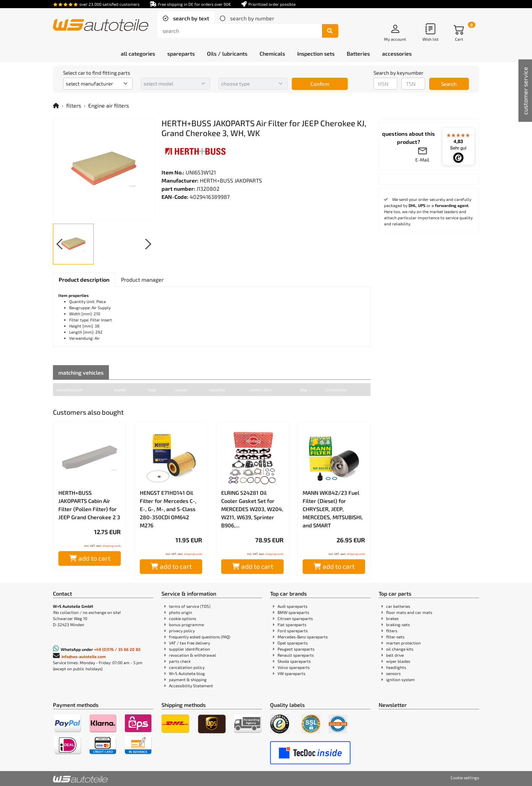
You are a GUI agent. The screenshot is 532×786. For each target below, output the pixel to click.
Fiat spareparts (292, 624)
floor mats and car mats (409, 612)
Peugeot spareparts (296, 649)
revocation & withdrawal (193, 655)
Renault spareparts (296, 655)
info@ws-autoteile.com (84, 656)
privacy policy (182, 631)
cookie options (183, 618)
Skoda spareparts (294, 661)
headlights (396, 667)
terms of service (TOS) (190, 606)
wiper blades (398, 661)
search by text (190, 18)
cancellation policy (187, 667)
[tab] (186, 18)
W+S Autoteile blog (187, 673)
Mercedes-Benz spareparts (303, 637)
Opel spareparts (293, 643)
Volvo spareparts (294, 667)
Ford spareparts (293, 631)
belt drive (395, 655)
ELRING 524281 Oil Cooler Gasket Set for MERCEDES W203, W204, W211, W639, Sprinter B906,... (252, 509)
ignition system (401, 679)
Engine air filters (109, 105)
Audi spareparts (292, 606)
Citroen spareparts (295, 618)
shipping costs (112, 546)
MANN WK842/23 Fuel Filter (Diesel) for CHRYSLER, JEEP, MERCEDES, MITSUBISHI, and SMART (333, 509)
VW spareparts (291, 673)
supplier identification (189, 649)
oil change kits (400, 649)
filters (74, 105)
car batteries (398, 606)
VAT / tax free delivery (189, 643)
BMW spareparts (293, 612)
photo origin (180, 612)
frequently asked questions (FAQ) (199, 637)
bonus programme (186, 624)
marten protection (403, 643)
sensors (393, 673)
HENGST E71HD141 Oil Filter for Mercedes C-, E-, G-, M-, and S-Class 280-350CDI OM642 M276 (168, 509)
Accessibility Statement (191, 686)
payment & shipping (188, 679)
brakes (392, 618)
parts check (180, 661)
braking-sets (398, 624)
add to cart (90, 558)
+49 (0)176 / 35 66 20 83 (117, 649)
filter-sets (395, 637)
